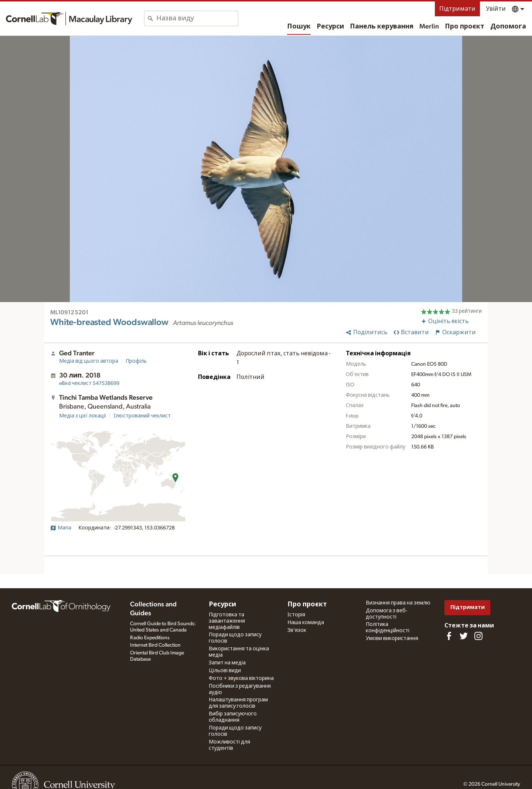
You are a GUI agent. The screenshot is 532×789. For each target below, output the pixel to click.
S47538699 (89, 383)
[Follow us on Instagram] (478, 636)
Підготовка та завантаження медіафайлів (227, 621)
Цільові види (225, 671)
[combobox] (197, 18)
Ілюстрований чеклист (142, 416)
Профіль (136, 361)
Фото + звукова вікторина (241, 678)
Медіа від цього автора (89, 361)
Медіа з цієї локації (83, 416)
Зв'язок (297, 630)
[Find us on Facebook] (449, 636)
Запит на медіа (227, 663)
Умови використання (392, 639)
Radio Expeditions (150, 638)
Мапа (61, 528)
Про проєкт (465, 27)
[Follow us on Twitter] (464, 636)
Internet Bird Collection (155, 645)
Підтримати (457, 9)
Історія (296, 615)
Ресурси (330, 27)
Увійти (496, 9)
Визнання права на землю (398, 603)
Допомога (508, 27)
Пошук (299, 27)
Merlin (429, 27)
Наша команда (306, 623)
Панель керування (382, 27)
